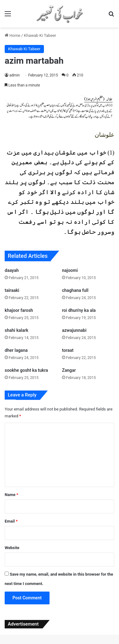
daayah (12, 270)
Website (12, 548)
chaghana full (75, 290)
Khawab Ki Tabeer (40, 35)
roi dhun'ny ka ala (79, 310)
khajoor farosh (19, 310)
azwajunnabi (74, 330)
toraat (68, 350)
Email (11, 521)
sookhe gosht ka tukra (26, 370)
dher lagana (16, 350)
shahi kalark (17, 330)
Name (12, 495)
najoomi (70, 270)
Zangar (69, 370)
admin (14, 75)
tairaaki (12, 290)
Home (12, 35)
